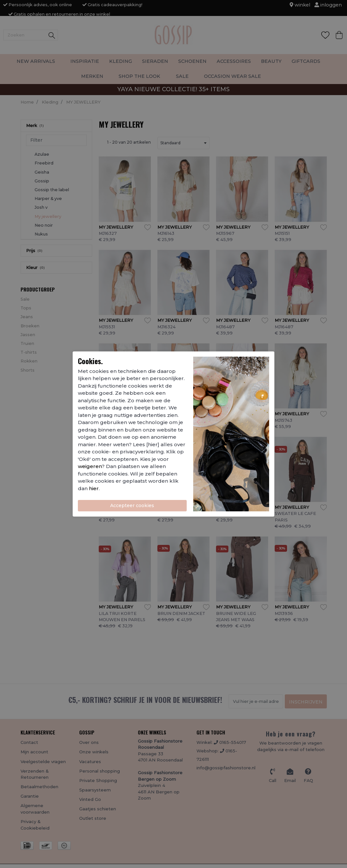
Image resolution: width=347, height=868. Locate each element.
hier (94, 488)
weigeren (90, 466)
